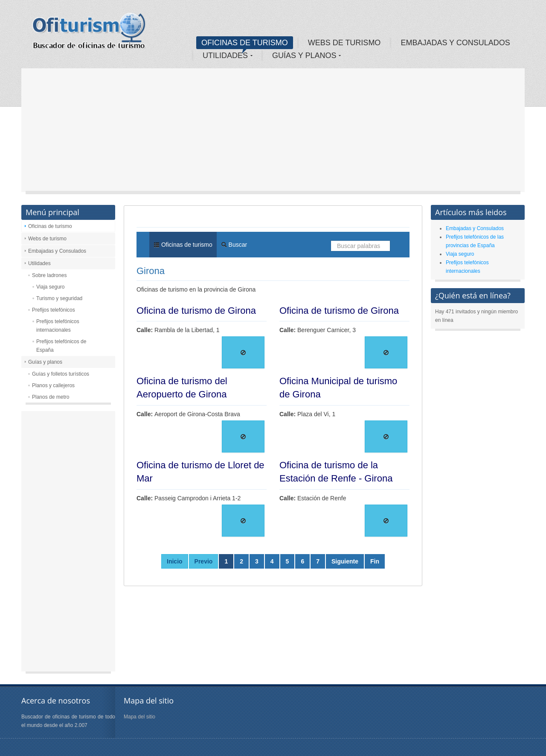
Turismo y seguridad (59, 298)
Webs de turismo (47, 239)
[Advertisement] (273, 132)
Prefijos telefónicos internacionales (58, 326)
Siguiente (345, 561)
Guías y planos (45, 362)
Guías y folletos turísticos (61, 374)
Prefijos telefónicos (54, 310)
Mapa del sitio (139, 717)
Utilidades (39, 263)
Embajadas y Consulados (57, 251)
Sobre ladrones (49, 275)
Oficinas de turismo (50, 226)
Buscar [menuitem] (234, 245)
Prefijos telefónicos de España (61, 346)
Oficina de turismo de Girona (196, 311)
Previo (204, 561)
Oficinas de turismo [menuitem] (183, 245)
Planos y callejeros (53, 385)
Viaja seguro (51, 287)
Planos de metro (51, 397)
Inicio (175, 561)
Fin (375, 561)
